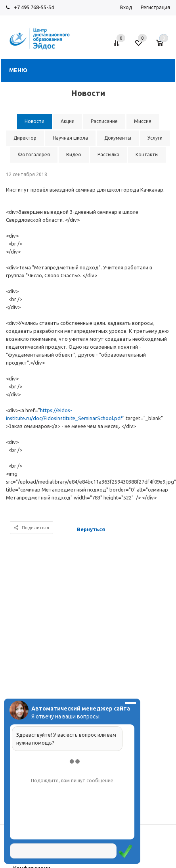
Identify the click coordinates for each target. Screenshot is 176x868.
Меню (18, 70)
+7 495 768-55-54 (34, 7)
